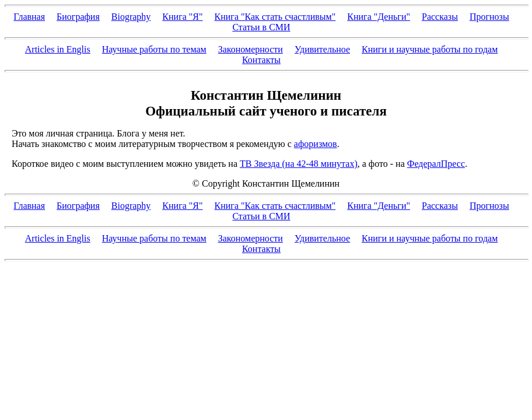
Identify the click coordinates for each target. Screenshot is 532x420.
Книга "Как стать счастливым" (275, 17)
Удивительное (322, 49)
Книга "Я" (182, 17)
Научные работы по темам (154, 49)
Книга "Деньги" (379, 17)
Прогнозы (489, 17)
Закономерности (251, 49)
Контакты (261, 60)
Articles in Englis (58, 49)
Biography (131, 17)
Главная (29, 17)
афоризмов (316, 144)
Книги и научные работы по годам (430, 49)
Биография (78, 17)
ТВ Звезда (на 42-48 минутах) (299, 164)
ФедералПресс (436, 164)
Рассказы (440, 17)
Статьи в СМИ (261, 27)
